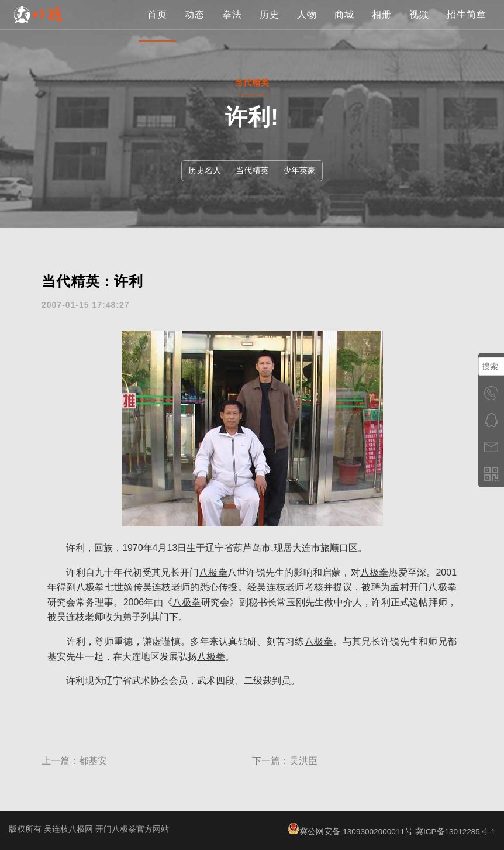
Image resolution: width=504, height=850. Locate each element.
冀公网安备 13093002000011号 (348, 831)
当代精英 (252, 170)
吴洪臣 (303, 761)
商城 (344, 26)
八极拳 (213, 572)
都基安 (93, 761)
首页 (157, 26)
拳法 (232, 26)
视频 (419, 26)
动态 (195, 26)
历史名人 (203, 170)
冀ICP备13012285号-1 (454, 831)
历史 (270, 26)
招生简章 (467, 26)
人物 (307, 26)
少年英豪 (301, 170)
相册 (382, 26)
